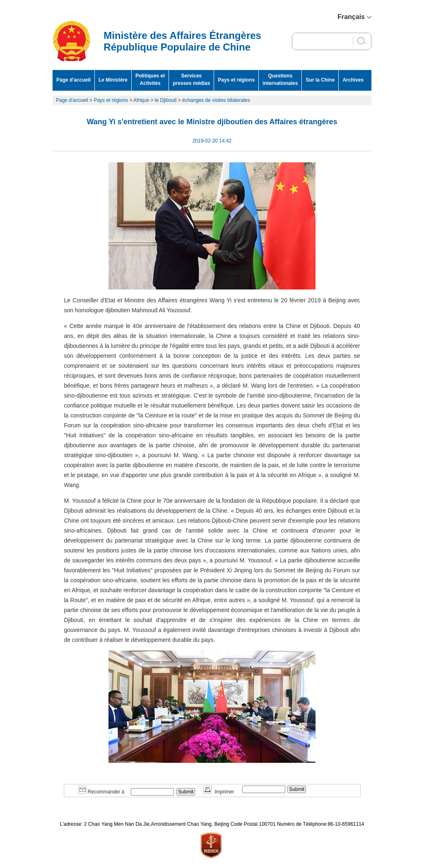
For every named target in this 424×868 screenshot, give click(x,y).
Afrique (141, 100)
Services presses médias (191, 80)
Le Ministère (113, 80)
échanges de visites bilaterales (216, 100)
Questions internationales (280, 80)
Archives (353, 80)
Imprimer (219, 792)
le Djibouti (166, 100)
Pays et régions (236, 80)
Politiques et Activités (150, 80)
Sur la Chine (320, 80)
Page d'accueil (73, 80)
